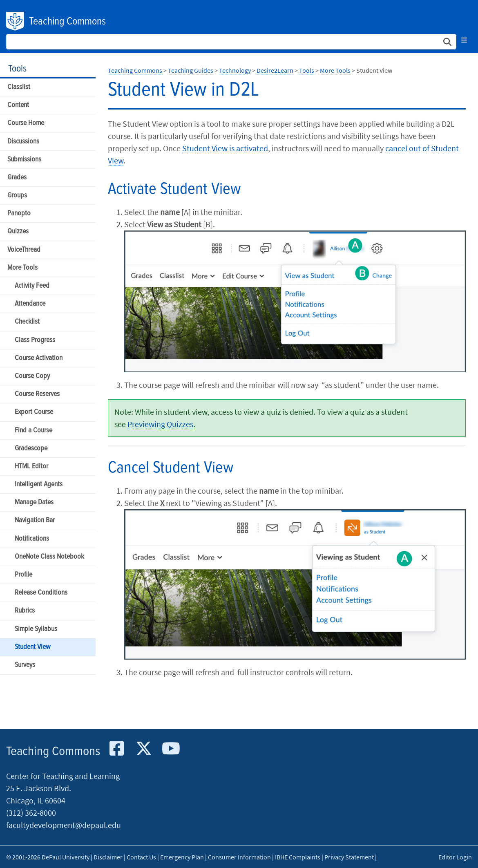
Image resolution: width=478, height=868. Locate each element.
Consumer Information (239, 857)
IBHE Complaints (298, 857)
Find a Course (34, 431)
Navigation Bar (35, 520)
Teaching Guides (191, 70)
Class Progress (35, 340)
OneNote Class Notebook (49, 557)
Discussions (23, 142)
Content (18, 105)
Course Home (26, 123)
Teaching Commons (67, 22)
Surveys (25, 665)
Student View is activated (225, 148)
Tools (17, 69)
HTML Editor (31, 466)
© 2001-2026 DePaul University (48, 857)
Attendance (30, 304)
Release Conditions (41, 593)
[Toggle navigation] (464, 40)
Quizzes (18, 232)
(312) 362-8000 (31, 813)
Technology (235, 70)
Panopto (19, 214)
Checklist (27, 322)
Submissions (24, 160)
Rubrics (25, 611)
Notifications (32, 539)
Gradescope (31, 449)
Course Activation (39, 358)
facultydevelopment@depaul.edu (64, 825)
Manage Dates (34, 502)
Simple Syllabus (36, 629)
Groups (17, 196)
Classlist (19, 87)
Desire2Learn (275, 70)
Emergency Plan (182, 857)
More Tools (22, 268)
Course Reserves (37, 394)
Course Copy (32, 376)
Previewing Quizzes (160, 424)
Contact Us (141, 857)
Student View (32, 647)
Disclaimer (108, 857)
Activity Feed (32, 286)
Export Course (34, 412)
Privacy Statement (349, 857)
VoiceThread (24, 250)
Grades (17, 178)
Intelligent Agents (39, 484)
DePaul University (16, 21)
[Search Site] (231, 42)
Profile (23, 575)
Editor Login (455, 857)
